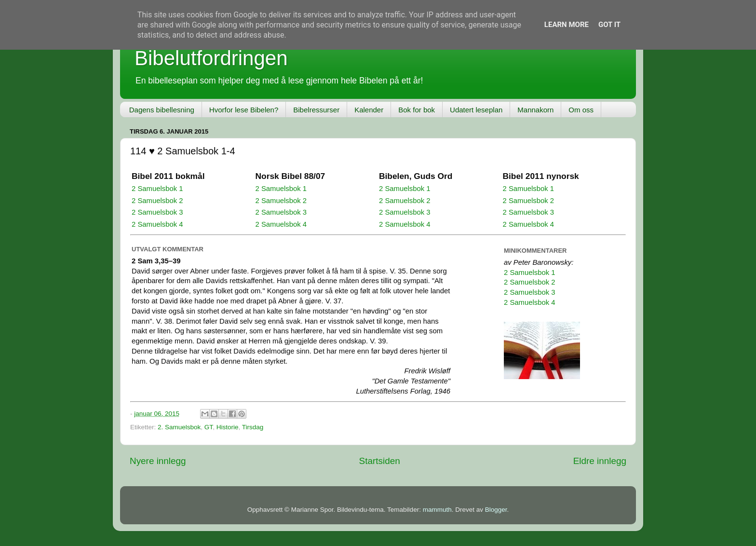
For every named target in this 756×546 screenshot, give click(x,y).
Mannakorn (535, 110)
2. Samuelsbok (179, 427)
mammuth (437, 510)
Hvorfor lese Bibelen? (244, 110)
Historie (228, 427)
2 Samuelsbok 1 (157, 189)
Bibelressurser (316, 110)
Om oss (581, 110)
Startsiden (380, 461)
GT (209, 427)
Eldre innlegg (600, 461)
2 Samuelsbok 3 (157, 212)
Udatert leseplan (476, 110)
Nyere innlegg (158, 461)
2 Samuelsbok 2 (157, 201)
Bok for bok (417, 110)
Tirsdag (253, 427)
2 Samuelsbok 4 (157, 224)
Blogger (496, 510)
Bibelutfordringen (211, 58)
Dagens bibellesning (162, 110)
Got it (609, 25)
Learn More (567, 25)
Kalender (369, 110)
